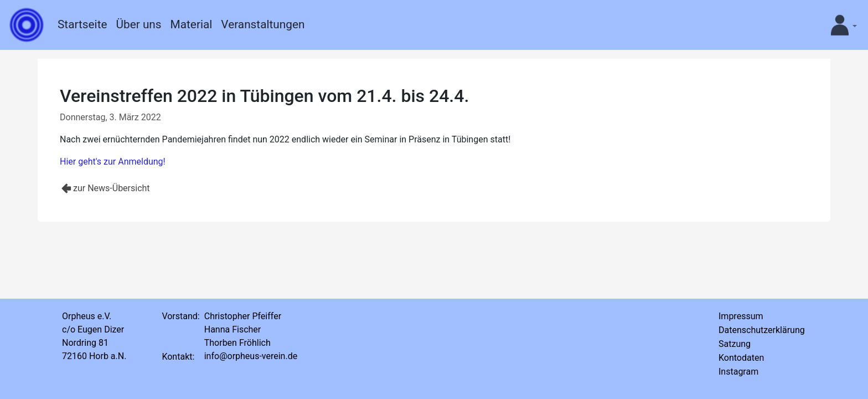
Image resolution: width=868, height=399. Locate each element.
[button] (840, 25)
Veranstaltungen (263, 24)
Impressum (741, 316)
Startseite (82, 24)
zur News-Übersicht (112, 188)
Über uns (138, 24)
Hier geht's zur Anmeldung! (113, 162)
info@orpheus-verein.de (251, 356)
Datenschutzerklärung (762, 330)
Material (192, 24)
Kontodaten (741, 358)
